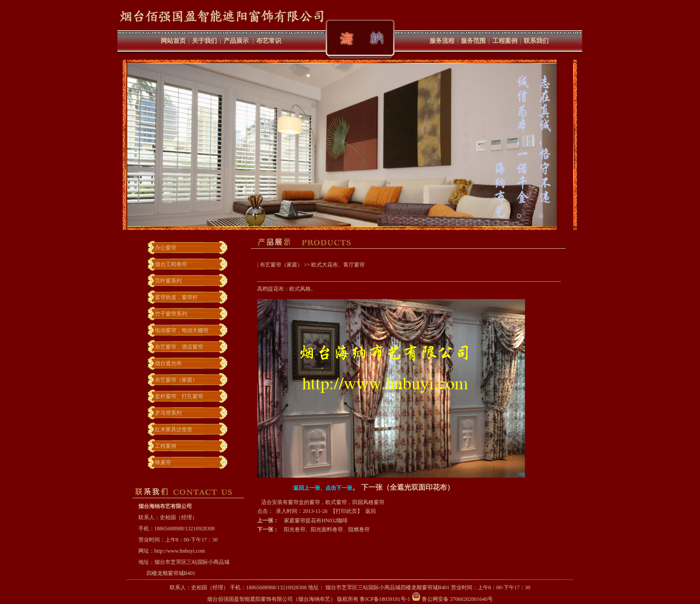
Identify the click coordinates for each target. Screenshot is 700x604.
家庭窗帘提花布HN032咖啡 (316, 521)
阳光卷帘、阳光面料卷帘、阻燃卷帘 (327, 529)
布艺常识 (269, 41)
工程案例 (505, 41)
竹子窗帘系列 (171, 314)
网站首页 (173, 41)
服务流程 (442, 41)
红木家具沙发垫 (174, 429)
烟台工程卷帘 (171, 264)
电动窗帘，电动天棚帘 (182, 330)
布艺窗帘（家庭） (176, 380)
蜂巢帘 (163, 462)
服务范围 (473, 41)
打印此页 (346, 511)
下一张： (268, 529)
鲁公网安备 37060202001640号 (452, 599)
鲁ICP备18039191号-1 (385, 599)
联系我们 (536, 41)
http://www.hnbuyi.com (180, 551)
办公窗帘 (166, 248)
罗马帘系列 (168, 413)
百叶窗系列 (168, 281)
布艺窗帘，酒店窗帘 (179, 347)
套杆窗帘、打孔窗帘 (179, 396)
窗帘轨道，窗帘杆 (176, 297)
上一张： (268, 521)
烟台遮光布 (168, 363)
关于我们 (204, 41)
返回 (371, 511)
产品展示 (236, 41)
